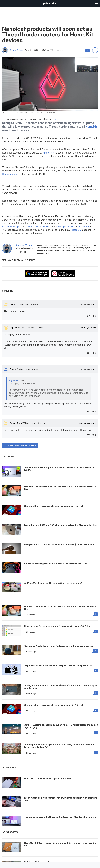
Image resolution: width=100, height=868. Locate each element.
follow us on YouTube (37, 226)
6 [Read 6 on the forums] (96, 631)
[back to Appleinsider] (49, 4)
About (88, 304)
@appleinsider (66, 226)
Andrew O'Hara (17, 50)
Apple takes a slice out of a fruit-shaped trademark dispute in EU (58, 666)
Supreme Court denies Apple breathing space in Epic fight (54, 705)
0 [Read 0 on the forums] (96, 614)
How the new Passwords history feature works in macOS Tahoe (58, 626)
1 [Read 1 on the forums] (96, 752)
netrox (13, 304)
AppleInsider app (11, 226)
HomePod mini (10, 174)
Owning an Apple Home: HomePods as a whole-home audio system (59, 646)
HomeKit (91, 127)
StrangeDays (16, 423)
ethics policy (56, 119)
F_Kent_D (14, 369)
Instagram (76, 230)
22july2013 (15, 328)
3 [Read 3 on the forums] (96, 732)
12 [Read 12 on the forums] (95, 651)
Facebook (84, 226)
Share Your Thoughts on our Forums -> (20, 445)
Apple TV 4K (49, 153)
